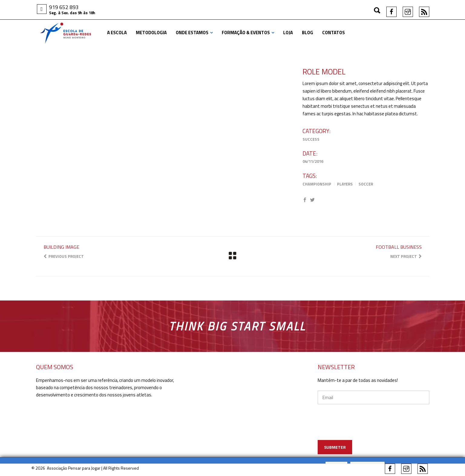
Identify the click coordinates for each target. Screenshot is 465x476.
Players (345, 184)
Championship (317, 184)
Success (311, 139)
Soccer (366, 184)
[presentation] (374, 431)
